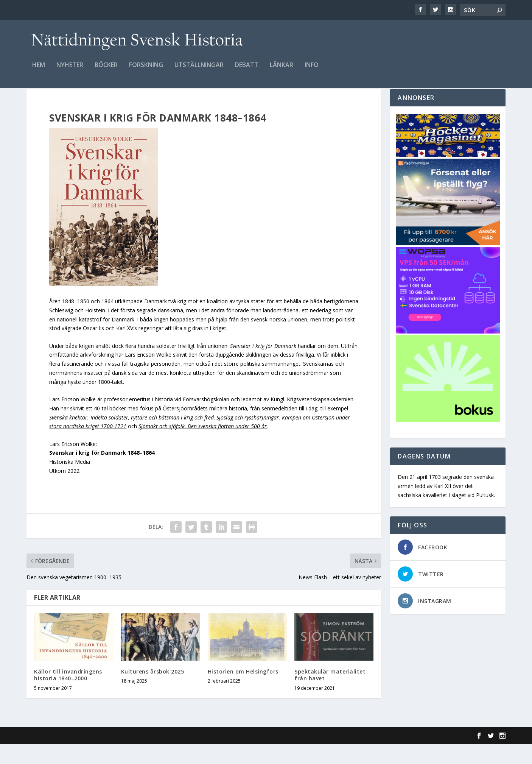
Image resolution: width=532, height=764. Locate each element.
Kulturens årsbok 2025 (153, 691)
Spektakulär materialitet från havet (330, 695)
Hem (39, 71)
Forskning (146, 71)
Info (312, 71)
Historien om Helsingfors (243, 691)
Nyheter (70, 71)
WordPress (150, 755)
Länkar (282, 71)
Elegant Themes (79, 755)
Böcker (106, 71)
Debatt (247, 71)
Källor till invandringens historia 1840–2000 (68, 695)
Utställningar (199, 71)
